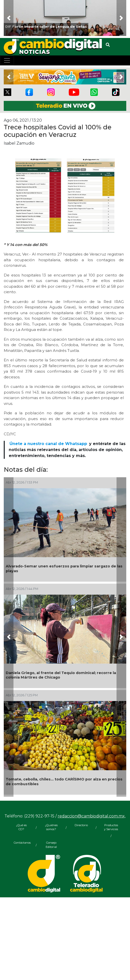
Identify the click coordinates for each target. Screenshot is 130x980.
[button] (9, 18)
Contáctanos (21, 843)
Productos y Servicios (111, 827)
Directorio (81, 825)
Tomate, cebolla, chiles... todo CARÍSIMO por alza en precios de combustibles (64, 782)
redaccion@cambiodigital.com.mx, (92, 816)
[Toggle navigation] (7, 60)
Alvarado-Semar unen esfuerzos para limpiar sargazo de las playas (64, 569)
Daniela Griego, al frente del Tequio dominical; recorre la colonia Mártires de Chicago (61, 675)
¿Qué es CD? (21, 827)
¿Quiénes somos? (51, 827)
